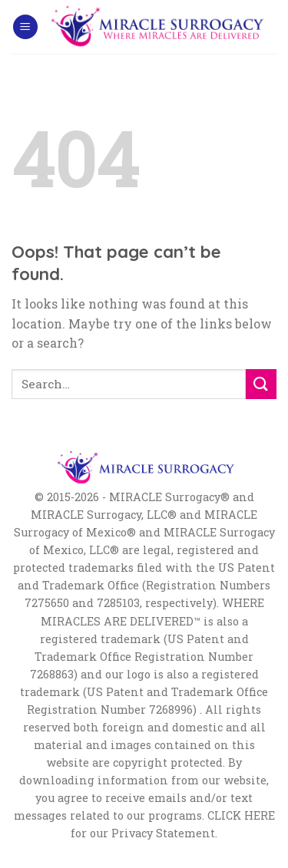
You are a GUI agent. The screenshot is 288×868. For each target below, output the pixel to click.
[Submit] (261, 384)
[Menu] (25, 27)
